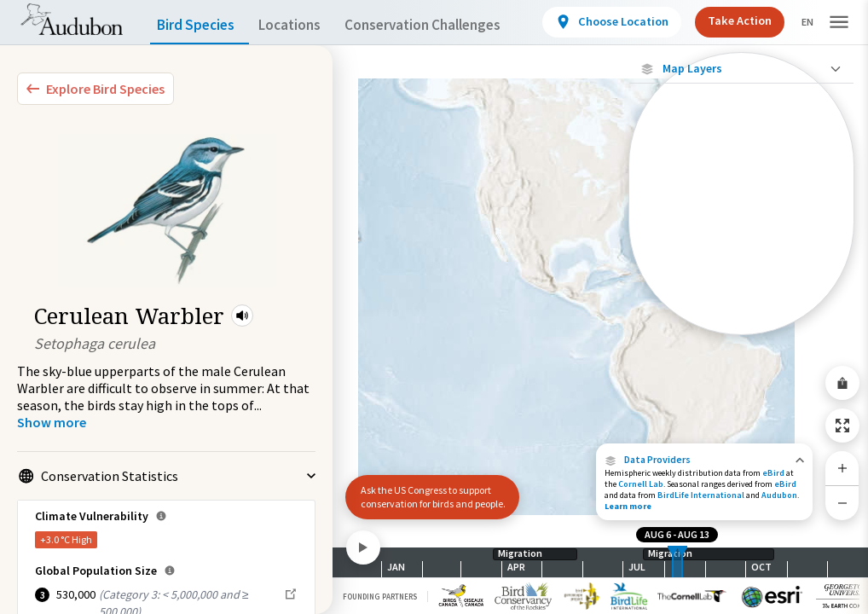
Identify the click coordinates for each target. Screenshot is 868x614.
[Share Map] (842, 383)
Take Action (737, 21)
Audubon (779, 495)
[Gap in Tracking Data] (741, 255)
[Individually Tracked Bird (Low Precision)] (741, 217)
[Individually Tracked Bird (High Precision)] (741, 172)
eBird (773, 473)
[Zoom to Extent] (842, 426)
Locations (305, 25)
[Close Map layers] (741, 69)
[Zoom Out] (842, 503)
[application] (434, 307)
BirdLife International (701, 495)
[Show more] (52, 422)
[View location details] (614, 22)
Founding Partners (380, 597)
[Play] (363, 547)
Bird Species (200, 25)
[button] (242, 316)
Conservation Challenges (449, 25)
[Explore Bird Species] (95, 89)
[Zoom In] (842, 468)
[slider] (673, 562)
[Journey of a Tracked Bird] (741, 284)
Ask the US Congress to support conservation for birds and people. (426, 490)
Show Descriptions (741, 339)
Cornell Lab (641, 484)
